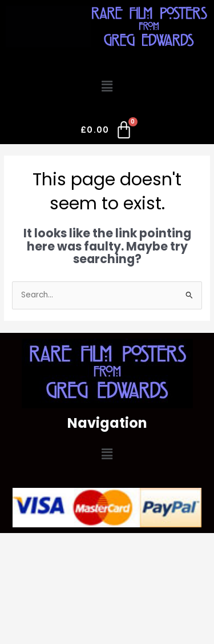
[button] (107, 87)
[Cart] (107, 132)
